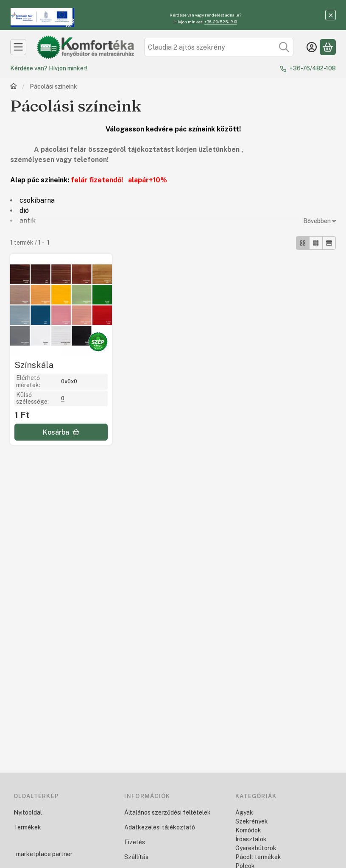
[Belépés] (312, 47)
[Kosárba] (61, 432)
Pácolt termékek (258, 857)
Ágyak (244, 812)
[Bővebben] (318, 221)
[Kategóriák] (18, 47)
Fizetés (135, 842)
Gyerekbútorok (256, 848)
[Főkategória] (14, 87)
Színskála (34, 365)
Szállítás (136, 857)
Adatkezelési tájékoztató (160, 827)
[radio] (303, 243)
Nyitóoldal (28, 812)
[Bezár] (331, 15)
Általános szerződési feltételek (167, 812)
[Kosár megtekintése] (328, 47)
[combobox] (219, 47)
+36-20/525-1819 (221, 22)
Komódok (248, 830)
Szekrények (252, 821)
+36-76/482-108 (313, 68)
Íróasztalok (251, 839)
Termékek (27, 827)
